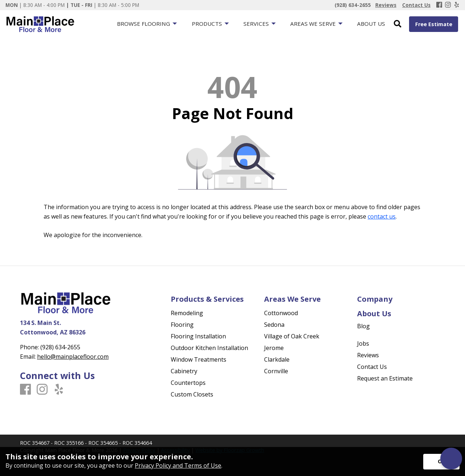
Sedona (274, 325)
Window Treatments (199, 359)
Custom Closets (192, 394)
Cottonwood (281, 313)
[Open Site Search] (398, 24)
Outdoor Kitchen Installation (209, 348)
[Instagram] (448, 5)
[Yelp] (457, 5)
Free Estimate (434, 24)
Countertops (188, 383)
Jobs (363, 343)
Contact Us (372, 367)
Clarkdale (277, 359)
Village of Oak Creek (292, 336)
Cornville (276, 371)
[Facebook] (439, 5)
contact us (382, 216)
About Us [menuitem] (371, 24)
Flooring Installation (198, 336)
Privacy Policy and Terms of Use (178, 465)
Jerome (274, 348)
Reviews (368, 355)
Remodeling (187, 313)
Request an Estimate (385, 378)
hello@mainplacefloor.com (73, 357)
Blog (363, 326)
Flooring (182, 325)
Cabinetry (184, 371)
